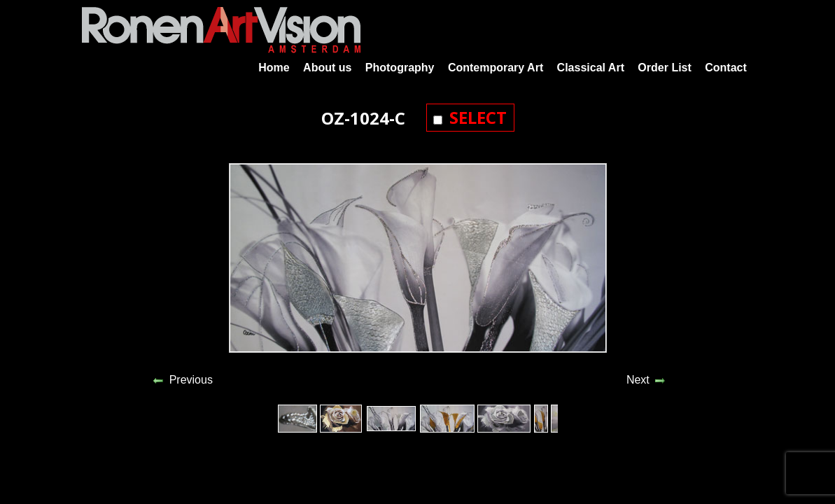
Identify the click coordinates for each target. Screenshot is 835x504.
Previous (191, 380)
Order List (664, 68)
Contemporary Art (496, 68)
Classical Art (591, 68)
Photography (400, 68)
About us (327, 68)
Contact (726, 68)
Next (638, 380)
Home (274, 68)
